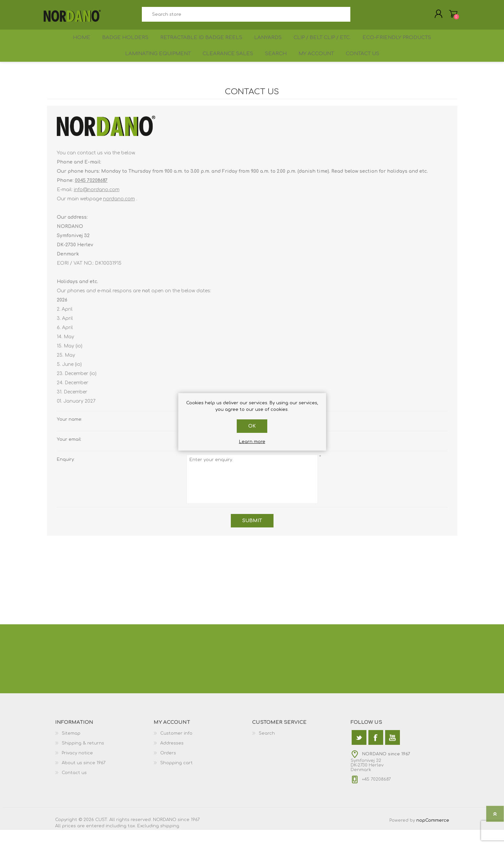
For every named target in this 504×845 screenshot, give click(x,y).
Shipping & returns (83, 758)
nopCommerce (433, 835)
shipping (170, 841)
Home (79, 45)
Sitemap (71, 748)
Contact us (367, 66)
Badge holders (125, 45)
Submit (252, 536)
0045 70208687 (91, 196)
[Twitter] (359, 753)
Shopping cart (450, 16)
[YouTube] (393, 753)
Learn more (252, 442)
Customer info (176, 748)
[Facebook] (376, 753)
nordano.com (119, 214)
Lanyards (268, 45)
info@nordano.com (97, 205)
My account (317, 66)
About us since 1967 (84, 778)
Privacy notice (77, 768)
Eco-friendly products (401, 45)
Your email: (69, 455)
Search (358, 17)
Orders (168, 768)
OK (252, 426)
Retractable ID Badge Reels (200, 45)
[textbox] (246, 17)
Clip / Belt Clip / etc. (324, 45)
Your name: (69, 434)
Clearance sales (223, 66)
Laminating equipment (152, 66)
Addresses (172, 758)
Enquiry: (66, 475)
